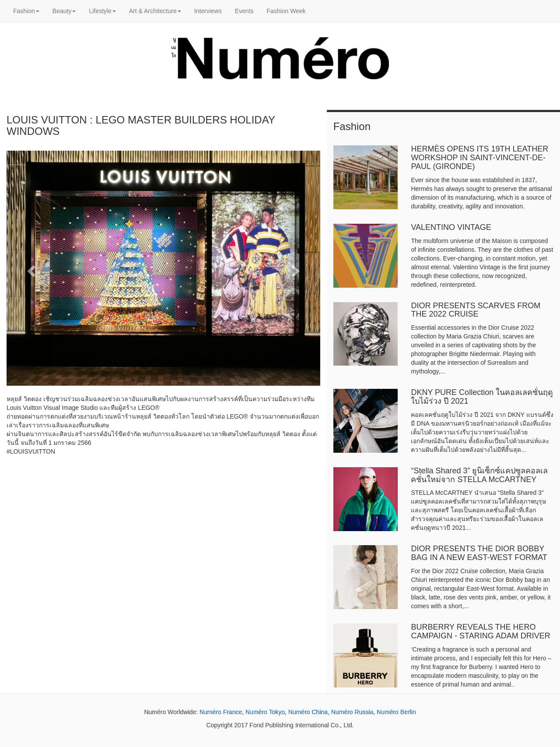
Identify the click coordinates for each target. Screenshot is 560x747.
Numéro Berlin (396, 712)
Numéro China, (309, 712)
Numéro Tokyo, (266, 712)
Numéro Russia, (353, 712)
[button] (30, 268)
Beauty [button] (64, 11)
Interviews (208, 11)
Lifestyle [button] (102, 11)
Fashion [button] (26, 11)
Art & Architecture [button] (155, 11)
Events (244, 11)
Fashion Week (286, 11)
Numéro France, (222, 712)
